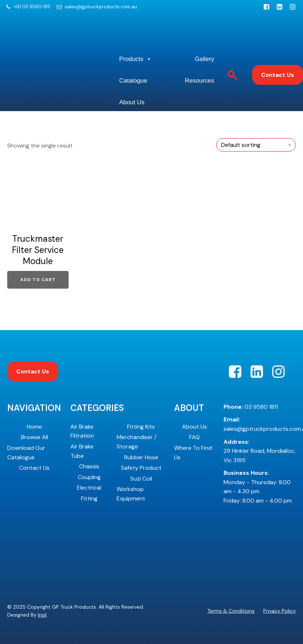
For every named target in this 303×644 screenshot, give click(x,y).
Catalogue (133, 81)
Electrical (89, 488)
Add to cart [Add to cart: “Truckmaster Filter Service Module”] (38, 280)
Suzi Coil (141, 479)
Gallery (204, 59)
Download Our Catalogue (26, 453)
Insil (42, 615)
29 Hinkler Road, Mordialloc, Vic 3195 (259, 451)
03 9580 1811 (251, 407)
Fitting (89, 498)
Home (34, 427)
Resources (200, 81)
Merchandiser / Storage (137, 442)
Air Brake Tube (82, 451)
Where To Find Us (193, 453)
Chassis (89, 466)
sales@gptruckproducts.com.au (101, 7)
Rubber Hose (141, 457)
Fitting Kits (141, 427)
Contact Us (278, 75)
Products (135, 59)
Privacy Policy (280, 611)
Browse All (34, 437)
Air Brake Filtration (82, 431)
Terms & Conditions (231, 611)
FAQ (194, 437)
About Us (132, 102)
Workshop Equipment (131, 494)
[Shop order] (256, 145)
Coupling (89, 477)
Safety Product (141, 468)
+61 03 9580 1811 (32, 7)
